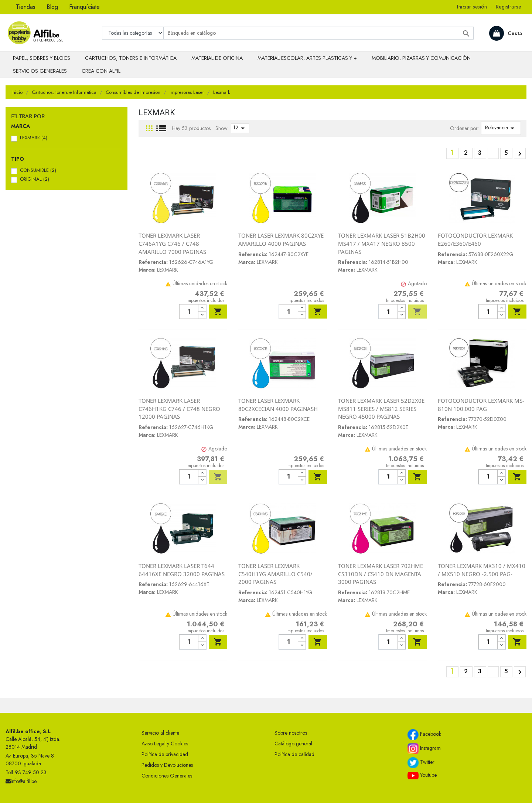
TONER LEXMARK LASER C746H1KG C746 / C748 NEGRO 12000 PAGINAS (179, 409)
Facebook (424, 735)
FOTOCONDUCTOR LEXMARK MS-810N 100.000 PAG (481, 405)
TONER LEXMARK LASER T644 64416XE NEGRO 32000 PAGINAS (182, 570)
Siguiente (520, 154)
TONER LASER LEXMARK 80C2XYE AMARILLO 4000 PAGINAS (281, 239)
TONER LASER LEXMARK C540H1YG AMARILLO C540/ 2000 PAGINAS (275, 574)
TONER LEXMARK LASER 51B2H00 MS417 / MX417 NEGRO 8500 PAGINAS (382, 243)
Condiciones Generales (167, 776)
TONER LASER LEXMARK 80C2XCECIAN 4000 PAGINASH (278, 405)
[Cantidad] (189, 312)
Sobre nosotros (291, 733)
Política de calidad (294, 754)
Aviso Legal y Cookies (165, 744)
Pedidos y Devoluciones (167, 765)
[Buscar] (319, 33)
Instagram (424, 749)
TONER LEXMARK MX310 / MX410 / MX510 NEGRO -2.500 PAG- (482, 570)
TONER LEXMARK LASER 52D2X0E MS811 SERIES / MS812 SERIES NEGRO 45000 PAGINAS (381, 409)
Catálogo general (293, 744)
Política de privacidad (165, 754)
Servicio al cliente (160, 733)
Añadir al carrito (218, 312)
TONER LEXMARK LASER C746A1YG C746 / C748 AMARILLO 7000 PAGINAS (172, 243)
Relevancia (501, 128)
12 (240, 128)
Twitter (421, 763)
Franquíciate (84, 7)
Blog (52, 7)
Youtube (422, 775)
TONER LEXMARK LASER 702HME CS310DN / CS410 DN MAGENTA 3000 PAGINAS (381, 574)
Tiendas (26, 7)
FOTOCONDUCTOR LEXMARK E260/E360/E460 (475, 239)
